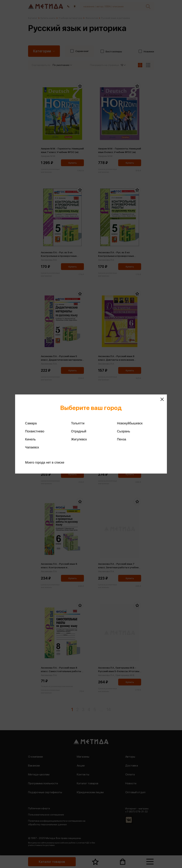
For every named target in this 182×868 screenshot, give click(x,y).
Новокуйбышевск (130, 423)
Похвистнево (35, 431)
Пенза (121, 439)
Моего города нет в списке (45, 462)
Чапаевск (32, 447)
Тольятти (78, 423)
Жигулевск (79, 439)
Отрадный (79, 431)
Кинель (30, 439)
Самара (31, 423)
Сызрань (124, 431)
